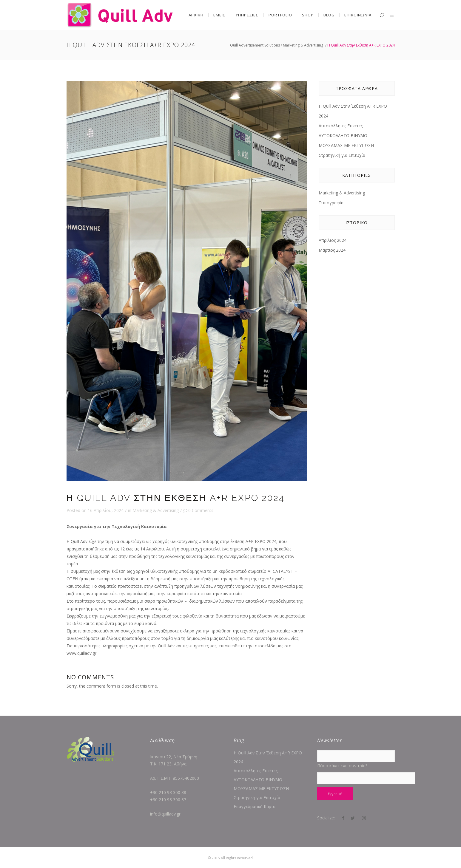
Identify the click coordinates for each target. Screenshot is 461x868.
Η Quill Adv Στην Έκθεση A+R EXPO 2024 (268, 757)
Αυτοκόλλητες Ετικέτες (341, 126)
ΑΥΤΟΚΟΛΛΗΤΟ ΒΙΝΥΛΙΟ (343, 136)
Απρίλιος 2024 (333, 240)
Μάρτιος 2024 (332, 250)
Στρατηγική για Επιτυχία (342, 155)
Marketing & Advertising (303, 45)
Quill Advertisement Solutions (255, 45)
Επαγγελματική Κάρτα (255, 806)
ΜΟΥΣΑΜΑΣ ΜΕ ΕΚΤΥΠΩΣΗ (346, 145)
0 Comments (198, 510)
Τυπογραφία (331, 203)
